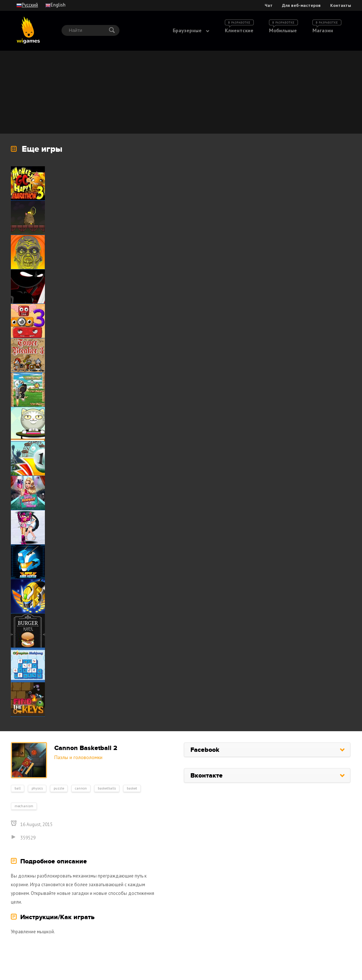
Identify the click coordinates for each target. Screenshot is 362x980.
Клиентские (239, 30)
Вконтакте (207, 776)
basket (132, 788)
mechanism (24, 806)
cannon (81, 788)
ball (18, 788)
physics (37, 788)
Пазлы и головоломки (78, 757)
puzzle (59, 788)
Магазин (323, 30)
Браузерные (187, 30)
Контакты (341, 5)
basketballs (107, 788)
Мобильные (283, 30)
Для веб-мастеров (301, 5)
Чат (269, 5)
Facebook (205, 750)
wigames (28, 30)
